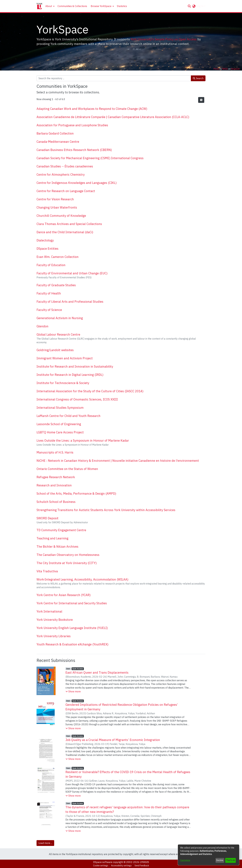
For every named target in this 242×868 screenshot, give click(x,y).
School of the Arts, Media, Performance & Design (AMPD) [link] (76, 493)
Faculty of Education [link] (51, 265)
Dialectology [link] (45, 240)
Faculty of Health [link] (49, 293)
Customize (185, 860)
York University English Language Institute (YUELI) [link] (72, 628)
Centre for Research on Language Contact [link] (66, 191)
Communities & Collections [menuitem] (72, 6)
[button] (189, 6)
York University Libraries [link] (54, 636)
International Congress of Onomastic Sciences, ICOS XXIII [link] (77, 399)
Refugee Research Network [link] (56, 477)
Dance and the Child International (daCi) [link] (65, 232)
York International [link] (49, 611)
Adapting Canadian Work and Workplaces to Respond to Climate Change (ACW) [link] (92, 109)
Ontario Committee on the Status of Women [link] (67, 469)
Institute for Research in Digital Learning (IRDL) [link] (70, 375)
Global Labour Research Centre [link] (58, 334)
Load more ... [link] (45, 843)
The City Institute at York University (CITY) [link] (67, 563)
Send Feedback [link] (142, 866)
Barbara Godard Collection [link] (55, 133)
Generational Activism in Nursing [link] (60, 318)
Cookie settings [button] (101, 866)
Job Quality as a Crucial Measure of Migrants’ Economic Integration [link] (113, 740)
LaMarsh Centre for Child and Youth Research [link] (68, 416)
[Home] (39, 6)
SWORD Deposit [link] (47, 518)
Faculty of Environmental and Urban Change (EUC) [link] (72, 273)
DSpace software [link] (103, 862)
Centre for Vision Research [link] (55, 199)
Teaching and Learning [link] (52, 538)
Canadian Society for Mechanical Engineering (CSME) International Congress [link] (90, 158)
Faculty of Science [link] (49, 310)
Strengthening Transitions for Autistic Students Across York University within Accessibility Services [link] (106, 510)
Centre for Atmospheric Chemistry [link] (61, 174)
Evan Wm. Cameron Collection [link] (58, 257)
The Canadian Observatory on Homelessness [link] (68, 555)
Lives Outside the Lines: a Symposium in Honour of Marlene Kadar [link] (83, 440)
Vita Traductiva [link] (47, 571)
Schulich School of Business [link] (56, 502)
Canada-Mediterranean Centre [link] (58, 142)
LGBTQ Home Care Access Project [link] (60, 432)
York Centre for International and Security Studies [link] (72, 603)
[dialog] (209, 855)
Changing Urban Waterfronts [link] (57, 207)
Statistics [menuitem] (122, 6)
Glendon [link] (42, 326)
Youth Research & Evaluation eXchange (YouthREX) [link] (72, 644)
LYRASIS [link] (144, 862)
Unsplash (235, 69)
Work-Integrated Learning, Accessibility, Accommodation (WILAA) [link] (82, 579)
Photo (216, 69)
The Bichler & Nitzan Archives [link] (57, 546)
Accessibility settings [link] (121, 866)
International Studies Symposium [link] (60, 408)
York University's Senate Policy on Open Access (164, 39)
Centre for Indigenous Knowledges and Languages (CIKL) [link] (77, 183)
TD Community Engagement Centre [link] (61, 530)
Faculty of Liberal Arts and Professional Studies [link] (70, 302)
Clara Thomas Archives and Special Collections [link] (69, 224)
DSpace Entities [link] (47, 249)
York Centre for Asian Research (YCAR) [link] (64, 595)
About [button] (49, 6)
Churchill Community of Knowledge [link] (61, 216)
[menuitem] (50, 6)
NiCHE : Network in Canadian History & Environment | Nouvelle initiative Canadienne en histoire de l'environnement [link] (118, 461)
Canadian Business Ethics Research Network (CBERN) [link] (74, 150)
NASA (225, 69)
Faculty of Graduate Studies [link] (56, 285)
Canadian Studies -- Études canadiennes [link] (65, 166)
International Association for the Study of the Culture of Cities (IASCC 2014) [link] (90, 391)
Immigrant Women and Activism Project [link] (65, 358)
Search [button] (198, 78)
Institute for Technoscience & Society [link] (63, 383)
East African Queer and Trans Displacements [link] (97, 672)
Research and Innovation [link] (54, 485)
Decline (220, 860)
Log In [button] (200, 6)
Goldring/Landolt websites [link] (55, 350)
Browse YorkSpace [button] (101, 6)
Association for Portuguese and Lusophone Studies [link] (72, 125)
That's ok (230, 860)
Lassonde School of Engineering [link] (59, 424)
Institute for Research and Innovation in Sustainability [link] (75, 366)
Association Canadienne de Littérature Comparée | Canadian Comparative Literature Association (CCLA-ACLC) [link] (113, 117)
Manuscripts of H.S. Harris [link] (55, 452)
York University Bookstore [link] (55, 620)
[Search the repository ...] (114, 78)
